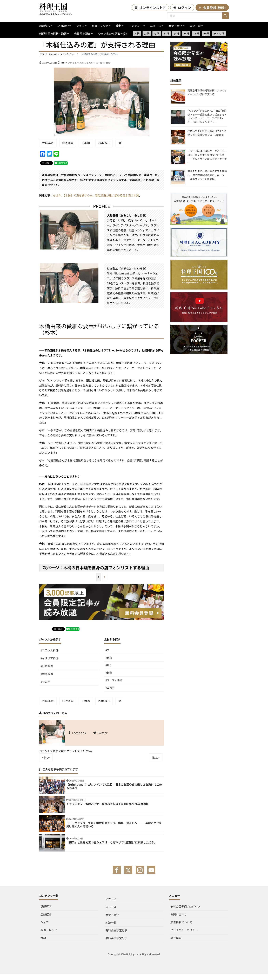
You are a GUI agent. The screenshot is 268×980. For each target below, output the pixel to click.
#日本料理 (47, 666)
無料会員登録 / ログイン (185, 912)
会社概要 (176, 944)
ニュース (156, 26)
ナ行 (176, 34)
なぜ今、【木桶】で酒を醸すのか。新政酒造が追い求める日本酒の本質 (96, 195)
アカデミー (136, 26)
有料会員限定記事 (116, 936)
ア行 (137, 34)
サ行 (157, 34)
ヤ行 (206, 34)
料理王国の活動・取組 (53, 34)
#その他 (45, 682)
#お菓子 (110, 689)
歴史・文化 (175, 26)
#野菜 (109, 658)
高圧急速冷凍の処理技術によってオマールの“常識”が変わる (207, 92)
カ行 (147, 34)
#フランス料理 (49, 650)
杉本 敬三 (104, 143)
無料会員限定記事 (116, 944)
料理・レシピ (100, 26)
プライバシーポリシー (184, 936)
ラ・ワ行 (219, 34)
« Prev (46, 759)
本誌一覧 (195, 26)
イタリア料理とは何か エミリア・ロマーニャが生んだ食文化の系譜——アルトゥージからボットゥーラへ (207, 157)
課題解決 (45, 26)
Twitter (110, 735)
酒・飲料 (100, 63)
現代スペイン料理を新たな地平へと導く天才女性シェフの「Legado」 (207, 133)
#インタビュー (72, 63)
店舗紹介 (63, 26)
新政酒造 (68, 143)
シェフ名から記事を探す (113, 34)
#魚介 (109, 666)
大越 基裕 (48, 143)
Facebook (81, 735)
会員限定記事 (82, 34)
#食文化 (84, 63)
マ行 (196, 34)
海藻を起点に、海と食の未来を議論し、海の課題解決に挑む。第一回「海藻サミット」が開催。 (207, 175)
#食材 (92, 63)
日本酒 (86, 143)
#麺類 (109, 674)
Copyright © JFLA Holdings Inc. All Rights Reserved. (134, 960)
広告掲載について (181, 928)
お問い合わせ (179, 920)
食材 (119, 26)
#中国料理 (47, 674)
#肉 (108, 650)
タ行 (166, 34)
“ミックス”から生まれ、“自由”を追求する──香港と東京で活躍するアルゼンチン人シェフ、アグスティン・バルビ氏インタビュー (207, 116)
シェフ (80, 26)
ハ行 (186, 34)
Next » (156, 759)
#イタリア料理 (49, 658)
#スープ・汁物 (114, 682)
